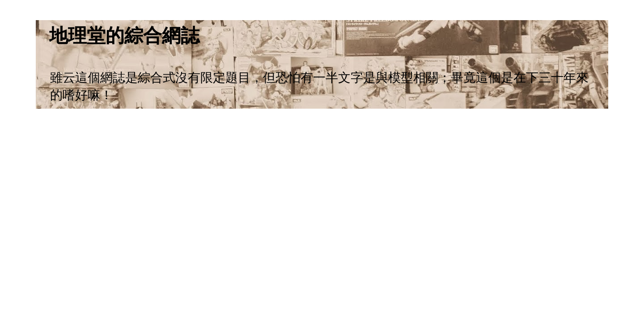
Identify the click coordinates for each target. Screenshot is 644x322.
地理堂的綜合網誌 (124, 36)
